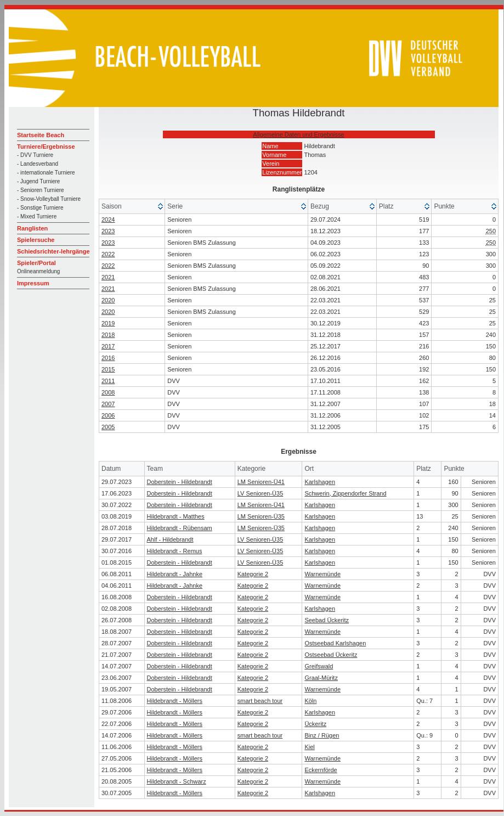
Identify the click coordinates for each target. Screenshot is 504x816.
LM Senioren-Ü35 (261, 516)
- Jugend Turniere (38, 181)
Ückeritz (315, 724)
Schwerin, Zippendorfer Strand (345, 493)
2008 (108, 392)
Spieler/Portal (36, 263)
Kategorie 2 (253, 574)
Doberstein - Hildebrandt (180, 482)
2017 (108, 346)
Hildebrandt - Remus (175, 551)
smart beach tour (260, 701)
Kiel (309, 747)
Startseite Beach (41, 135)
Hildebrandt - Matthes (176, 516)
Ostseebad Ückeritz (331, 655)
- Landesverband (38, 164)
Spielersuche (36, 240)
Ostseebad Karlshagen (335, 643)
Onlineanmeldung (38, 271)
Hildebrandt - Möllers (175, 701)
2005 (108, 427)
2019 (108, 323)
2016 (108, 358)
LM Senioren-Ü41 (261, 482)
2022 (108, 254)
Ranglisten (32, 228)
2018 (108, 335)
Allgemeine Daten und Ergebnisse (298, 134)
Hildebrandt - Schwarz (177, 781)
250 (491, 231)
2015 (108, 369)
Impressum (33, 283)
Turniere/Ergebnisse (46, 147)
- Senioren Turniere (41, 190)
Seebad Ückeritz (327, 620)
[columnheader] (132, 207)
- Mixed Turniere (37, 216)
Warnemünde (322, 574)
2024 (108, 220)
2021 (108, 277)
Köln (310, 701)
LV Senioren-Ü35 (261, 493)
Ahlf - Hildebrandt (170, 539)
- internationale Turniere (46, 173)
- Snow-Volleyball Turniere (49, 199)
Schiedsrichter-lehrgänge (53, 251)
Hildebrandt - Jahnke (175, 574)
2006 (108, 415)
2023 (108, 231)
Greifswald (319, 666)
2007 (108, 404)
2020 (108, 300)
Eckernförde (321, 770)
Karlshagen (320, 482)
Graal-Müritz (321, 678)
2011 (108, 381)
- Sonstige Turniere (40, 208)
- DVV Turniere (35, 155)
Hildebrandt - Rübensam (180, 528)
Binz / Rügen (322, 735)
